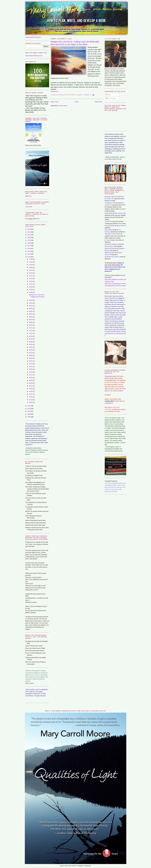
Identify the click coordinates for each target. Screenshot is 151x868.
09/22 (31, 303)
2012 (29, 406)
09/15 (31, 306)
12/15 (31, 265)
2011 (29, 409)
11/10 (31, 279)
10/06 (31, 292)
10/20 (31, 287)
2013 (29, 257)
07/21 (31, 328)
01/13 (31, 400)
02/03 (31, 391)
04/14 (31, 364)
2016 (29, 249)
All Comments (111, 98)
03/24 (31, 372)
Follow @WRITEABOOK (33, 37)
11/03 (31, 281)
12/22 (31, 262)
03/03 (31, 380)
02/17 (31, 386)
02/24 (31, 383)
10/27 (31, 284)
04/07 (31, 367)
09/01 (31, 311)
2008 (29, 417)
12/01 (31, 270)
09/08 (31, 309)
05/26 (31, 347)
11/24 (31, 273)
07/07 (31, 333)
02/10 (31, 389)
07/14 (31, 331)
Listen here (29, 207)
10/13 (31, 290)
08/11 (31, 320)
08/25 (31, 314)
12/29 (31, 259)
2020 (29, 237)
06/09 (31, 342)
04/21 (31, 361)
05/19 (31, 350)
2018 (29, 243)
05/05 (31, 356)
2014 (29, 254)
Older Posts (98, 102)
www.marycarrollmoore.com (34, 56)
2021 (29, 235)
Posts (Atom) (63, 106)
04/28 (31, 358)
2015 (29, 251)
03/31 (31, 369)
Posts (108, 95)
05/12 (31, 353)
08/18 (31, 317)
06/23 (31, 336)
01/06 (31, 402)
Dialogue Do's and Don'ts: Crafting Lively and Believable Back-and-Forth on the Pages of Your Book (75, 43)
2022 (29, 232)
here (30, 196)
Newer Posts (55, 102)
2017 (29, 246)
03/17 (31, 375)
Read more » (55, 91)
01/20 (31, 397)
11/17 (31, 276)
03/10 (31, 378)
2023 (29, 229)
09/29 (31, 300)
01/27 (31, 394)
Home (77, 102)
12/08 (31, 268)
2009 (29, 414)
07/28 (31, 325)
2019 (29, 240)
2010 (29, 411)
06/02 (31, 344)
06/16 (31, 339)
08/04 (31, 322)
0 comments (87, 95)
